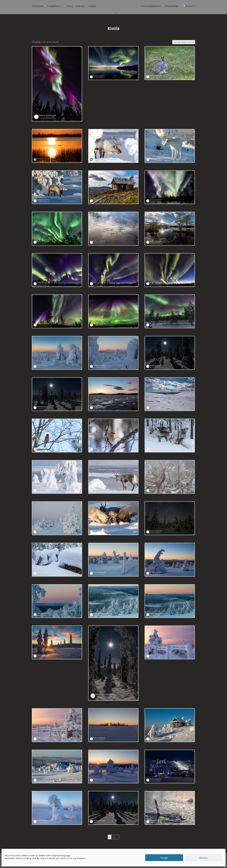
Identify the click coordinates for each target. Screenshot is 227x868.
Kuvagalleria (53, 6)
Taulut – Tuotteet (75, 6)
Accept (164, 858)
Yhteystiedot (172, 6)
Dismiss (203, 858)
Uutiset (92, 6)
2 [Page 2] (113, 837)
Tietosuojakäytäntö (151, 6)
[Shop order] (184, 42)
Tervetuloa (38, 6)
